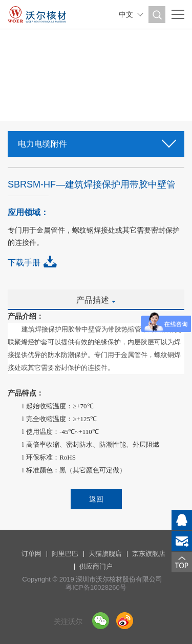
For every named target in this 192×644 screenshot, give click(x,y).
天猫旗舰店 (105, 554)
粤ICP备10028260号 (96, 587)
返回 (96, 499)
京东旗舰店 (149, 554)
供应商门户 (96, 566)
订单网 (31, 554)
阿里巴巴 (65, 554)
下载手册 (24, 263)
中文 (126, 14)
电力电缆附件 (96, 141)
